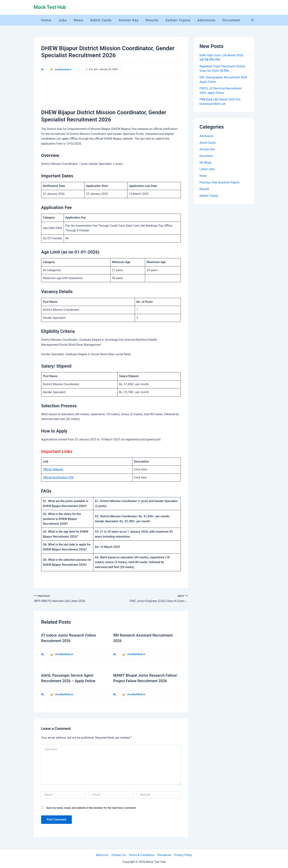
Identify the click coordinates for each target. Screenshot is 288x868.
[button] (253, 20)
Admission (207, 20)
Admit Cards (101, 20)
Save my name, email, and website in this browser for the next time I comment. (91, 808)
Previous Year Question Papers (220, 182)
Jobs (63, 20)
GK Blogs (205, 163)
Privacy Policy (183, 855)
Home (47, 20)
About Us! (102, 855)
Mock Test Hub (50, 7)
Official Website (53, 469)
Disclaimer (164, 855)
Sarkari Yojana (178, 20)
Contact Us (119, 855)
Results (152, 20)
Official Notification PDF (58, 478)
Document (231, 20)
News (79, 20)
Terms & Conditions (142, 855)
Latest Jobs (207, 169)
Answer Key (129, 20)
